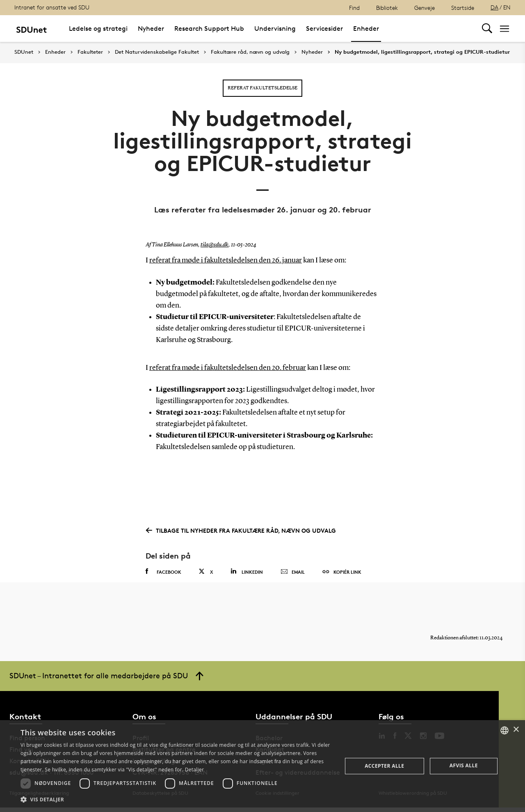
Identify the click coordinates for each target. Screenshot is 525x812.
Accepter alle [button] (384, 766)
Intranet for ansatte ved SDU (52, 7)
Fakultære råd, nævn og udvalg (250, 52)
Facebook (163, 571)
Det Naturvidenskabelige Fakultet (157, 52)
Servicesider (324, 29)
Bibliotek (387, 8)
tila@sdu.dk (215, 245)
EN (507, 7)
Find (354, 8)
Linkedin (247, 571)
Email (293, 572)
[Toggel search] (487, 29)
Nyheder (151, 29)
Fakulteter (90, 52)
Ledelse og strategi (98, 29)
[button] (177, 800)
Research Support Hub (209, 29)
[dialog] (262, 766)
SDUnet (24, 52)
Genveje (425, 8)
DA (494, 7)
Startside (463, 8)
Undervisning (275, 29)
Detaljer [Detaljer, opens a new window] (195, 770)
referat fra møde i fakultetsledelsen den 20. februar (228, 367)
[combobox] (504, 730)
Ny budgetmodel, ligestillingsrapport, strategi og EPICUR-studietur (422, 52)
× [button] (516, 730)
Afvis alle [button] (464, 765)
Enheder (366, 29)
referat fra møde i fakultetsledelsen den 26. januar (226, 260)
